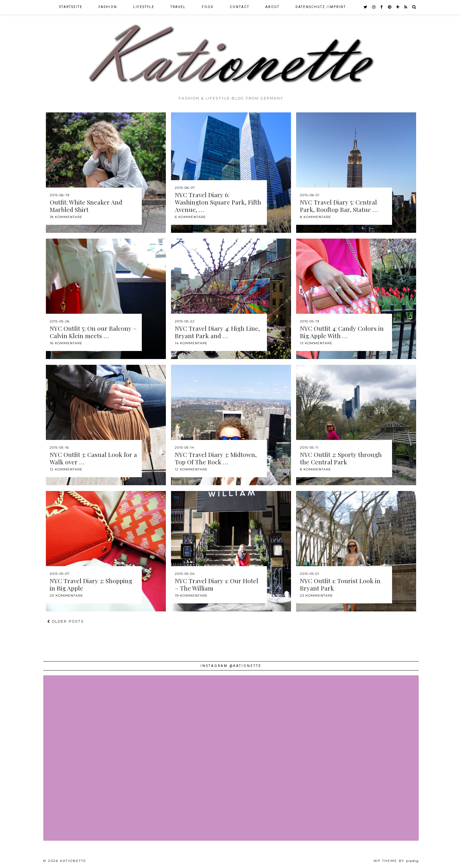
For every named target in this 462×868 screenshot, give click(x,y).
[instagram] (374, 7)
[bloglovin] (398, 7)
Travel (178, 7)
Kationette (73, 861)
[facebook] (382, 7)
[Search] (414, 7)
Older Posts (65, 621)
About (272, 7)
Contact (240, 7)
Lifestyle (144, 7)
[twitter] (366, 7)
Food (208, 7)
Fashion (108, 7)
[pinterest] (390, 7)
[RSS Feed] (406, 7)
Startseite (71, 7)
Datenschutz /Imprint (321, 7)
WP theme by (396, 861)
